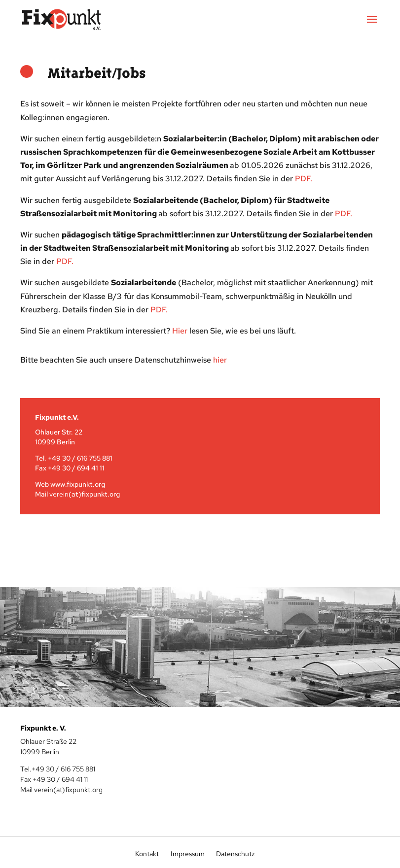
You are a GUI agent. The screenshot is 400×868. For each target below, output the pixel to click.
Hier (180, 331)
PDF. (159, 310)
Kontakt (147, 854)
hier (220, 360)
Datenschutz (235, 854)
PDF (303, 179)
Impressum (188, 854)
